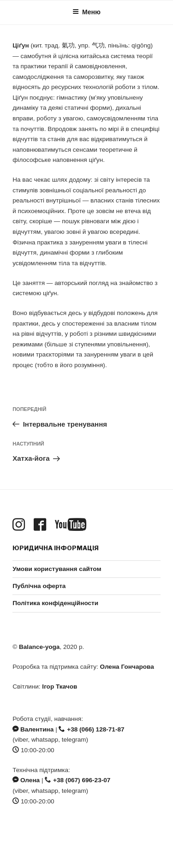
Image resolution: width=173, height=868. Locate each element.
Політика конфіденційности (55, 603)
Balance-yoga (39, 647)
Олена (26, 780)
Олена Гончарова (127, 667)
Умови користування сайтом (57, 569)
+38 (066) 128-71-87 (91, 729)
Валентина (33, 729)
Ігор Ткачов (60, 687)
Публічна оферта (39, 586)
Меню (86, 12)
